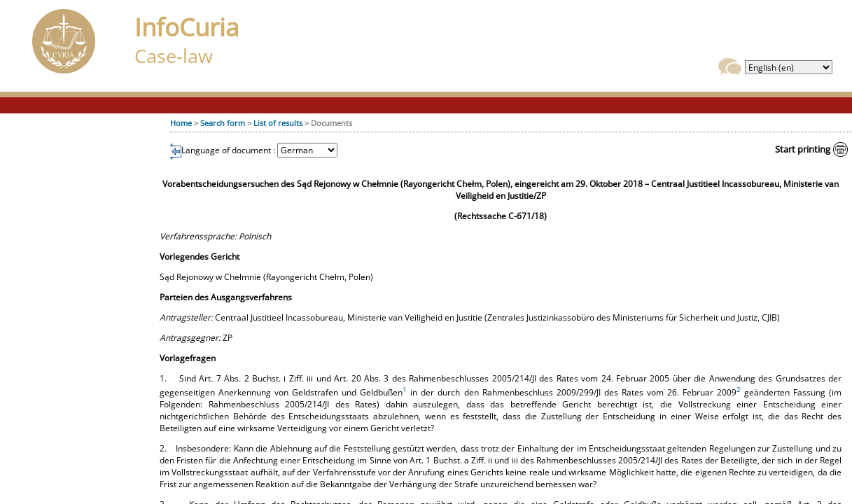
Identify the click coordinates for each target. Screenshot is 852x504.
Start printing (803, 149)
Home (181, 123)
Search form (223, 123)
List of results (278, 123)
